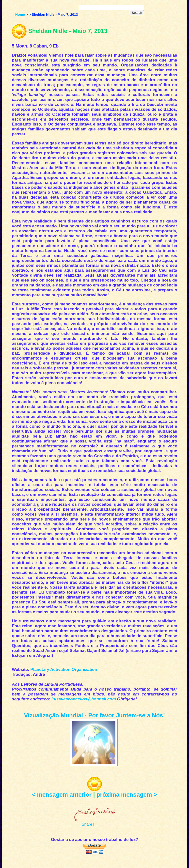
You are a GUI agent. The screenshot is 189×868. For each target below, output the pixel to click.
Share (87, 824)
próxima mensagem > (127, 795)
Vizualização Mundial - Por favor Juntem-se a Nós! (94, 715)
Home (20, 15)
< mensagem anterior (62, 795)
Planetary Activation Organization (64, 670)
